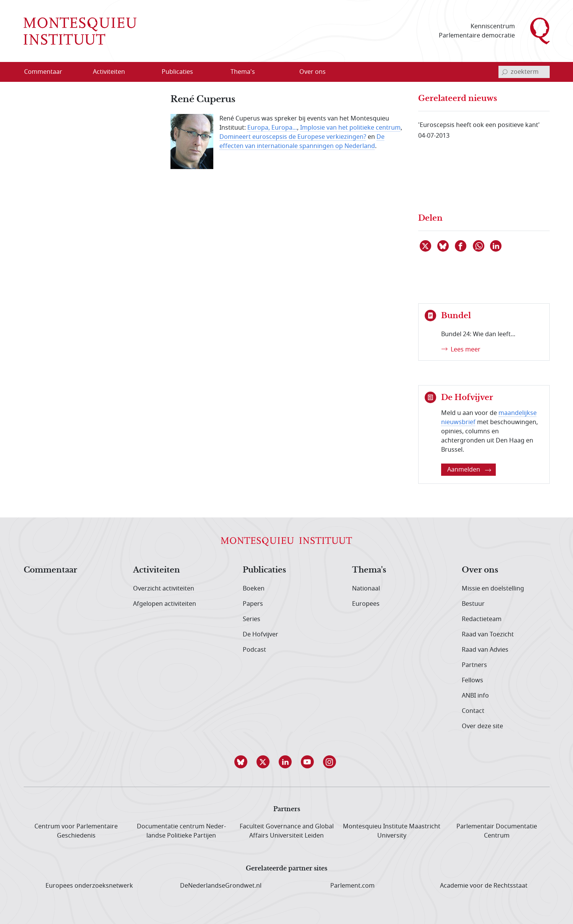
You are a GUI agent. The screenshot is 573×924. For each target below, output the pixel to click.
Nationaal (366, 589)
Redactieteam (482, 619)
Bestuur (473, 604)
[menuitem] (48, 72)
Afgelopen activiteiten (165, 604)
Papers (253, 604)
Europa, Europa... (272, 128)
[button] (242, 762)
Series (252, 619)
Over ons (480, 570)
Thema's (369, 570)
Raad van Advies (485, 650)
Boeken (254, 589)
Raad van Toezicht (488, 634)
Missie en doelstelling (493, 589)
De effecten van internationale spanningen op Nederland (302, 142)
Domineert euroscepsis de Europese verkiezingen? (293, 137)
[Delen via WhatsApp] (479, 246)
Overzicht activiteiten (164, 589)
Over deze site (482, 726)
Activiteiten (157, 570)
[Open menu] (133, 72)
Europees (366, 604)
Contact (473, 711)
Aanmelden (469, 470)
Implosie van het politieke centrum (350, 128)
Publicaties (264, 570)
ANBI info (475, 696)
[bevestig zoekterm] (505, 72)
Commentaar (50, 570)
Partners (474, 665)
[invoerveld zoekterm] (524, 72)
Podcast (254, 650)
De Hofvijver (261, 634)
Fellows (472, 680)
